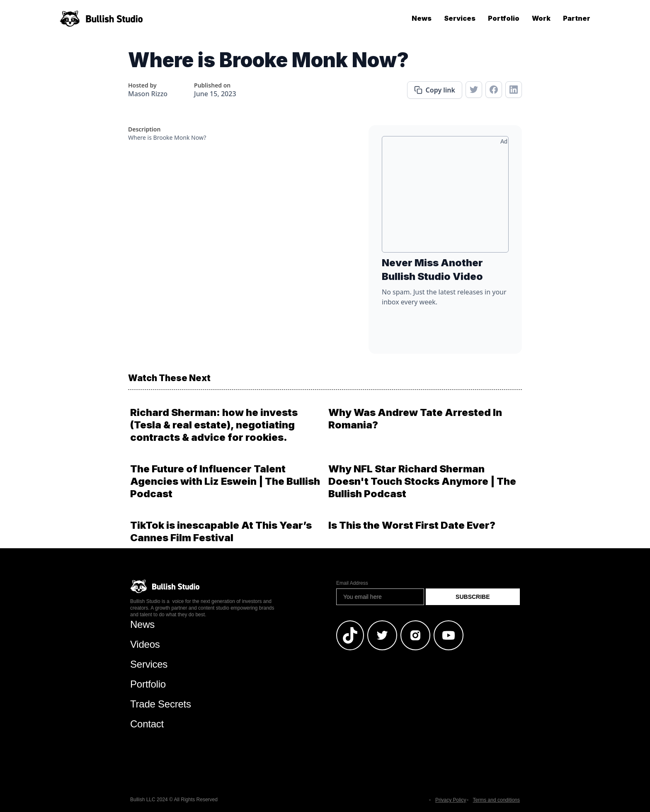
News (422, 18)
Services (460, 18)
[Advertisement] (445, 197)
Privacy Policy (451, 800)
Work (541, 18)
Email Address (352, 583)
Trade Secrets (161, 704)
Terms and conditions (496, 800)
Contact (147, 724)
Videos (145, 644)
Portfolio (504, 18)
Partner (577, 18)
